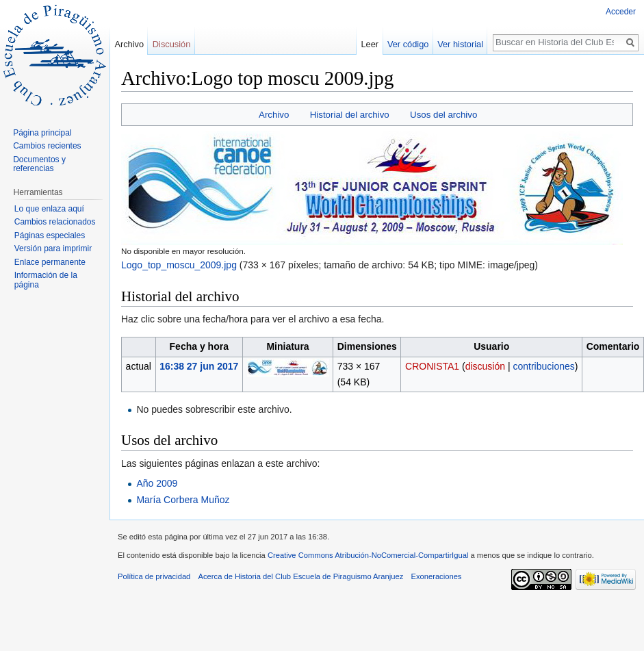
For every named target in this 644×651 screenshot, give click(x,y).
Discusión (171, 44)
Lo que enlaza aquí (49, 209)
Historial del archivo (350, 115)
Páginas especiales (50, 235)
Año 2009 (157, 483)
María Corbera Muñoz (183, 500)
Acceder (621, 12)
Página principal (42, 133)
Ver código (408, 44)
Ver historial (460, 44)
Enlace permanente (50, 262)
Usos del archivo (443, 115)
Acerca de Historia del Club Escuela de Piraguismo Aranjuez (301, 576)
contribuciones (543, 366)
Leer (370, 44)
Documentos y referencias (39, 164)
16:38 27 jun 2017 (199, 366)
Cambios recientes (47, 146)
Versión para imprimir (53, 248)
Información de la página (46, 280)
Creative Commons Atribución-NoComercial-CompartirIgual (368, 555)
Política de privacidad (154, 576)
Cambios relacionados (55, 222)
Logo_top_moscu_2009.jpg (179, 265)
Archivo (274, 115)
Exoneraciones (436, 576)
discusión (485, 366)
